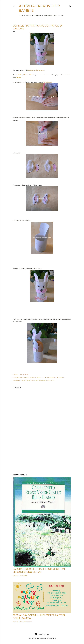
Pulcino (33, 75)
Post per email (24, 374)
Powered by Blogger (42, 634)
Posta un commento (26, 622)
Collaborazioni (51, 15)
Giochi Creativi (46, 377)
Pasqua (19, 77)
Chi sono (28, 15)
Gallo (26, 75)
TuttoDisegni (47, 82)
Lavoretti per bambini (58, 377)
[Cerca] (70, 6)
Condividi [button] (16, 374)
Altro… (61, 15)
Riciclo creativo (50, 380)
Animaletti (20, 377)
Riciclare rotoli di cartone (38, 380)
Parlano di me (38, 15)
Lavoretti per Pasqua (19, 380)
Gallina (20, 75)
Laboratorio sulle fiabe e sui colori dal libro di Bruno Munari (39, 570)
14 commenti (24, 575)
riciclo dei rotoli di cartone (35, 70)
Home (21, 15)
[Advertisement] (42, 455)
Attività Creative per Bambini (33, 377)
